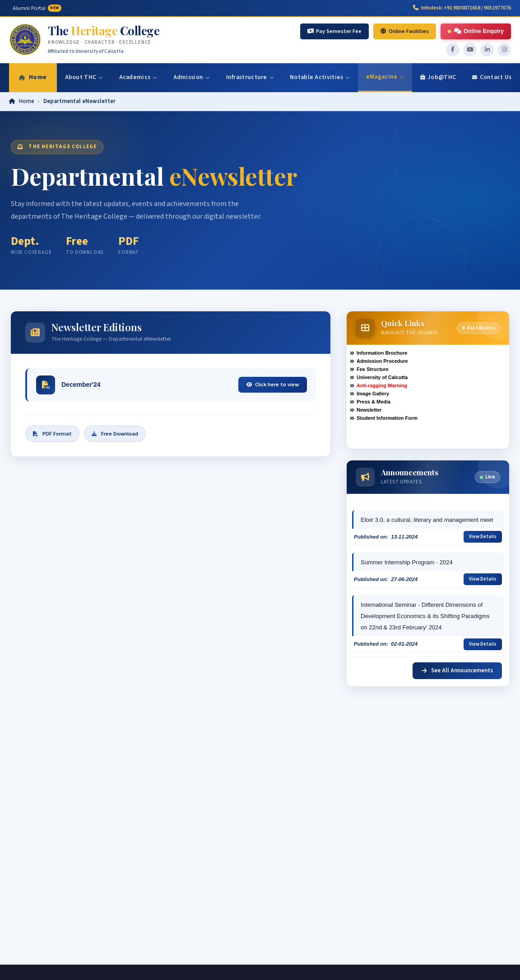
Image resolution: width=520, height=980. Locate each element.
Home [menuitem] (33, 77)
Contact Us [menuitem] (492, 77)
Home (27, 101)
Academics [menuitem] (138, 77)
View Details (483, 537)
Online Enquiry (476, 31)
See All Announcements (457, 671)
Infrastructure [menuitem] (250, 77)
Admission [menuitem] (192, 77)
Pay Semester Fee (334, 31)
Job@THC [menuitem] (438, 77)
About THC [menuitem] (84, 77)
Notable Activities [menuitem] (320, 77)
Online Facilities (405, 31)
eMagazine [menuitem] (385, 77)
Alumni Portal (37, 8)
